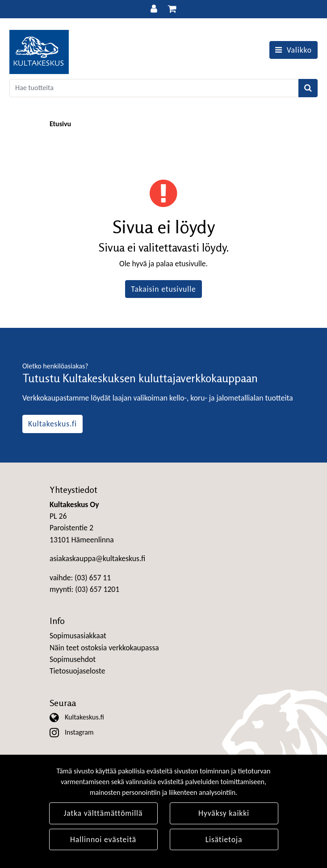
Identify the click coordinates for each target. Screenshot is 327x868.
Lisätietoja (224, 839)
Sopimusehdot (73, 659)
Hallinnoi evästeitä (103, 839)
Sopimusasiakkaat (78, 636)
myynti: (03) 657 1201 (84, 589)
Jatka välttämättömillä (103, 813)
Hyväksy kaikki (224, 813)
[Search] (154, 88)
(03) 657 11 (93, 578)
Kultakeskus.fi (52, 424)
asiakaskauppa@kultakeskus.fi (97, 558)
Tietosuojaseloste (77, 671)
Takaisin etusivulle (163, 289)
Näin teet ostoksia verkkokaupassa (104, 648)
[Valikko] (293, 50)
